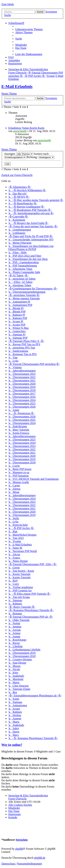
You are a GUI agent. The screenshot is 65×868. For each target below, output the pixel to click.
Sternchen (22, 840)
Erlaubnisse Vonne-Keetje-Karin (26, 128)
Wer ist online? (12, 745)
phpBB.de (40, 858)
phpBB (19, 849)
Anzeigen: (19, 154)
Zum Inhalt (8, 4)
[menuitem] (29, 29)
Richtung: (40, 157)
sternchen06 (20, 131)
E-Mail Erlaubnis (17, 86)
